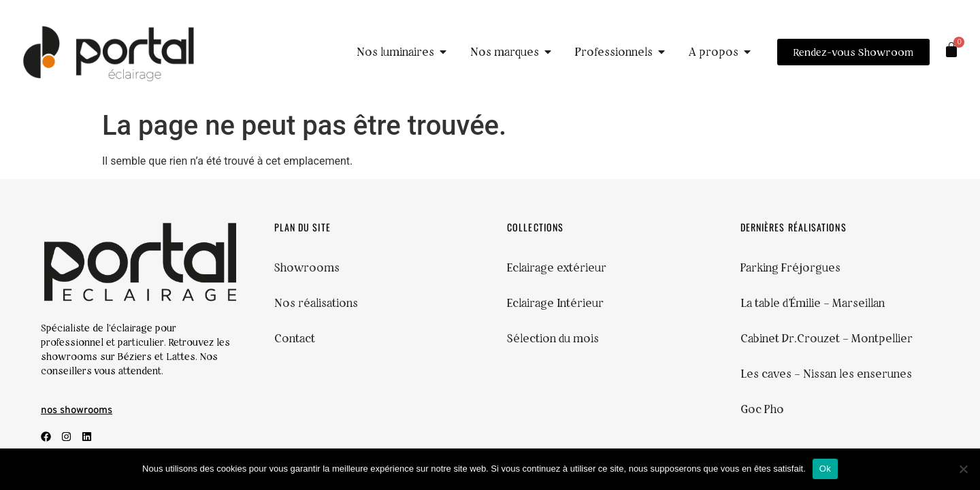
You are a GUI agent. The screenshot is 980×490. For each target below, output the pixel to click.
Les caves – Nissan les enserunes (826, 374)
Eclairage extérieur (557, 267)
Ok (825, 469)
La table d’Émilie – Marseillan (813, 303)
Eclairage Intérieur (555, 303)
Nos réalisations (316, 303)
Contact (295, 338)
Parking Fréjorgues (790, 267)
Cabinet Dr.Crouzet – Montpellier (827, 338)
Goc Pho (762, 409)
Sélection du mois (553, 338)
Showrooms (307, 267)
